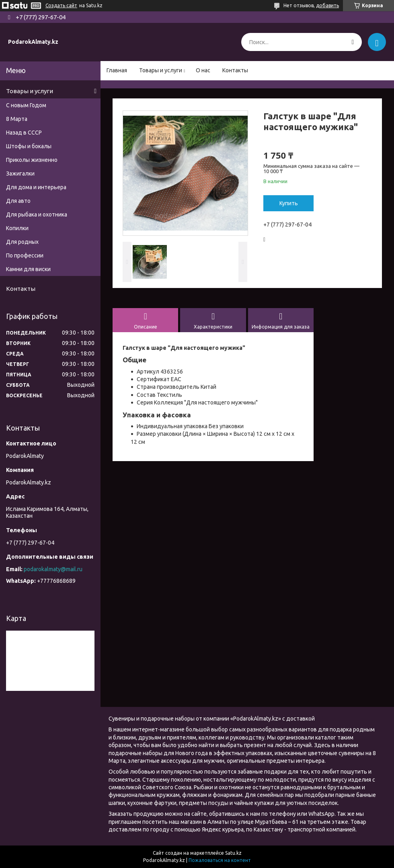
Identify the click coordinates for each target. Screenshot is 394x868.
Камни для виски (28, 269)
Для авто (18, 201)
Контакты (235, 70)
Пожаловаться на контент (220, 860)
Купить (289, 203)
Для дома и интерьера (36, 187)
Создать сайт (61, 5)
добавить (327, 5)
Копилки (17, 228)
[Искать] (353, 42)
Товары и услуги (161, 70)
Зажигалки (20, 174)
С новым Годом (26, 105)
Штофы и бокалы (29, 146)
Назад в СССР (24, 133)
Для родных (22, 242)
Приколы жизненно (32, 160)
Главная (117, 70)
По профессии (25, 255)
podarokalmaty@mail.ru (53, 569)
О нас (203, 70)
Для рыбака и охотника (37, 214)
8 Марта (17, 119)
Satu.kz (233, 853)
